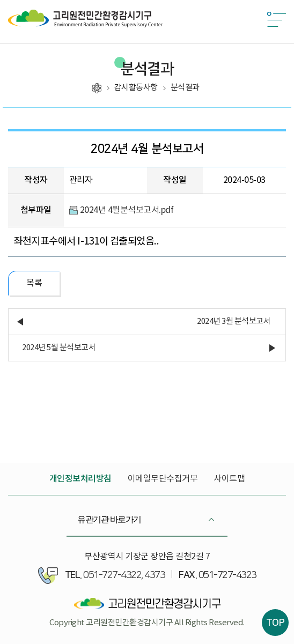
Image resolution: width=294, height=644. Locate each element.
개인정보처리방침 (80, 479)
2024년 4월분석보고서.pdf (127, 210)
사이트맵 (229, 479)
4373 (155, 575)
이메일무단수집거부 (163, 479)
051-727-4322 (112, 575)
